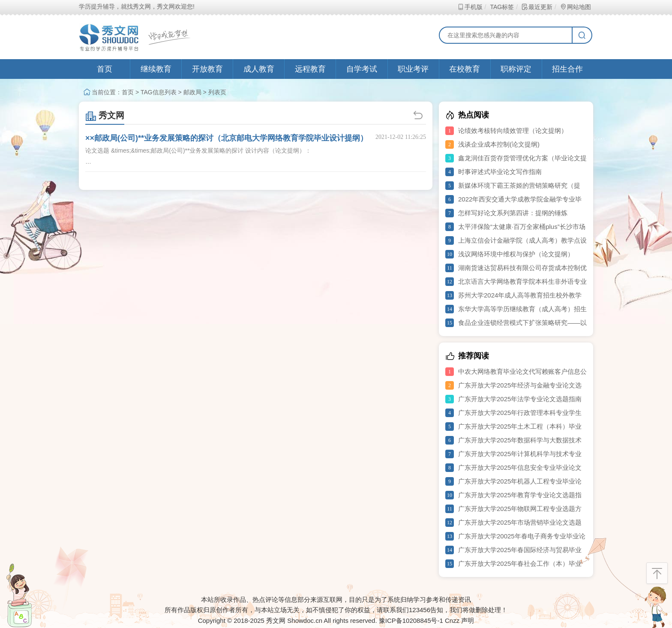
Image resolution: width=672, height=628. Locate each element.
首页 (105, 69)
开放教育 (207, 69)
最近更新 (537, 7)
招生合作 (567, 69)
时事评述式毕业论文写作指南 (500, 172)
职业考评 (413, 69)
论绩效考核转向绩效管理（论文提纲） (513, 131)
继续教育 (156, 69)
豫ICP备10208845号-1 (411, 620)
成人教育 (259, 69)
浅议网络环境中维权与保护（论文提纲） (516, 254)
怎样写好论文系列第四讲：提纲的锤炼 (513, 213)
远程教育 (310, 69)
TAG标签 (502, 7)
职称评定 (516, 69)
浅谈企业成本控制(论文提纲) (499, 144)
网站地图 (575, 7)
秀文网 (105, 115)
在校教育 (465, 69)
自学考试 (362, 69)
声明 (468, 620)
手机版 (470, 7)
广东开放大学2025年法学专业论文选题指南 (520, 399)
